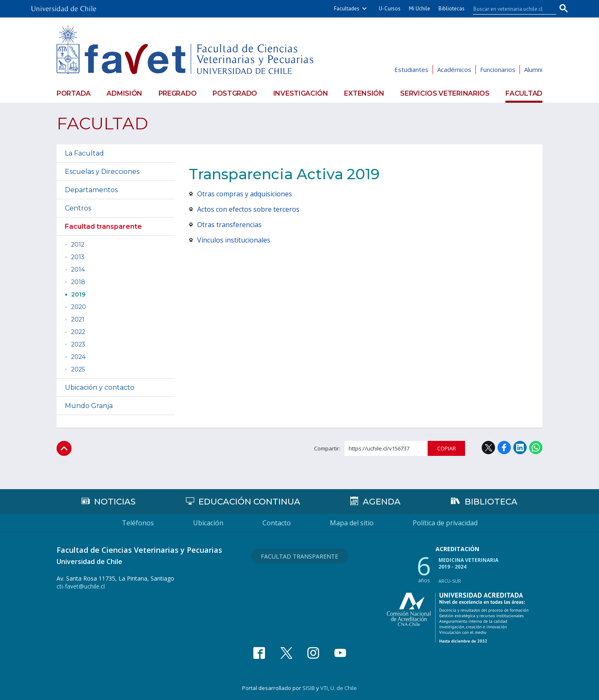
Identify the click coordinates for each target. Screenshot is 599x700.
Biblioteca (491, 502)
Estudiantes (411, 69)
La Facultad (84, 153)
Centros (78, 208)
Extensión (364, 93)
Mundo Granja (89, 406)
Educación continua (249, 502)
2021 (78, 319)
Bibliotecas (452, 9)
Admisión (124, 93)
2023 (78, 344)
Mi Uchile (420, 9)
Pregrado (178, 93)
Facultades (347, 9)
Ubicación (208, 523)
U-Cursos (390, 9)
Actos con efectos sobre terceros (248, 209)
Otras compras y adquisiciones (245, 194)
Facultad (524, 93)
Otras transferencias (229, 225)
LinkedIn (520, 448)
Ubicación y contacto (100, 387)
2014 (78, 270)
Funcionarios (498, 69)
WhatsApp (536, 448)
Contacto (277, 523)
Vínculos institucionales (234, 240)
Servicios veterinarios (445, 93)
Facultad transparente (103, 226)
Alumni (533, 69)
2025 (78, 369)
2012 (78, 245)
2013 (78, 257)
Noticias (115, 502)
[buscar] (510, 9)
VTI (324, 688)
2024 (78, 357)
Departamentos (91, 190)
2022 (78, 332)
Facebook (504, 448)
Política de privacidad (445, 523)
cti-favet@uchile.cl (81, 586)
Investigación (301, 93)
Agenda (382, 502)
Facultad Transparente (299, 556)
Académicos (454, 69)
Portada (74, 93)
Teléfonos (138, 523)
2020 (79, 307)
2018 (78, 282)
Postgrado (235, 93)
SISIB (309, 688)
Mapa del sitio (352, 523)
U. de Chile (344, 688)
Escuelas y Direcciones (102, 172)
